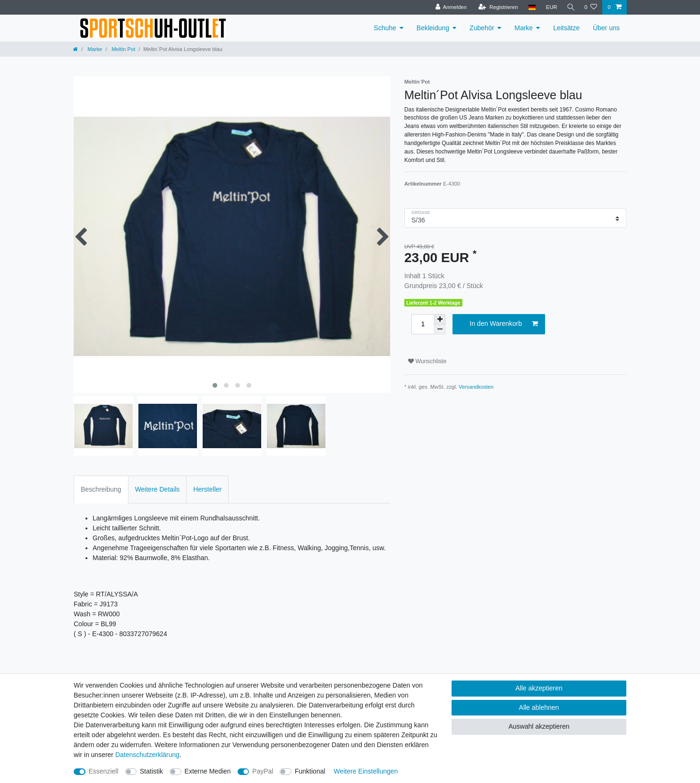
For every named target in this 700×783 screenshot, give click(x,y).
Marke (524, 28)
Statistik (151, 771)
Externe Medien (208, 771)
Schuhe (385, 28)
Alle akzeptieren (539, 688)
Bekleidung (433, 28)
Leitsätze (566, 28)
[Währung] (549, 7)
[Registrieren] (496, 7)
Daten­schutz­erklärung (147, 755)
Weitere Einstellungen (366, 771)
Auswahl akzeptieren (539, 726)
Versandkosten (476, 387)
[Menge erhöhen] (440, 319)
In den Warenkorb (504, 324)
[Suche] (570, 7)
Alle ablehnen (539, 707)
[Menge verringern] (440, 329)
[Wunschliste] (591, 7)
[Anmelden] (449, 7)
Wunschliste (427, 361)
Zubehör (482, 28)
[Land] (530, 7)
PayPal (263, 771)
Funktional (310, 771)
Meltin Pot (123, 49)
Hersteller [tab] (207, 489)
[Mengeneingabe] (423, 324)
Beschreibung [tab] (101, 489)
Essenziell (104, 771)
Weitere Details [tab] (158, 489)
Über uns (606, 28)
